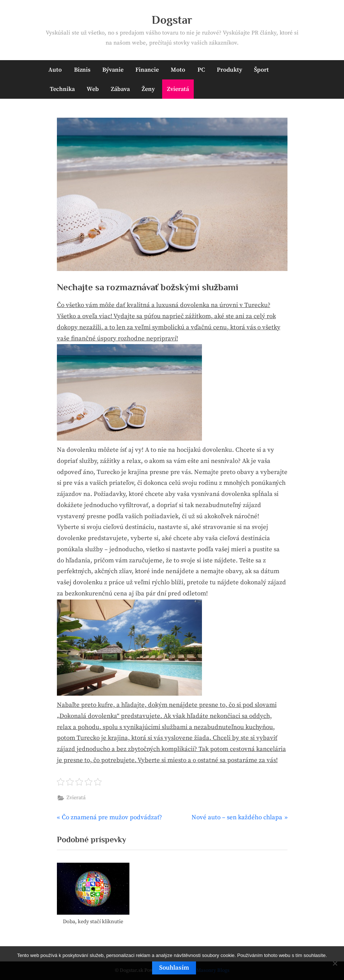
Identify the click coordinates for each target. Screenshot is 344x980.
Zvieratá (178, 89)
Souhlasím (174, 968)
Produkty (229, 70)
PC (201, 70)
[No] (335, 963)
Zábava (120, 89)
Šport (261, 70)
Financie (147, 70)
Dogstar (172, 20)
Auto (55, 70)
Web (93, 89)
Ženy (148, 89)
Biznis (82, 70)
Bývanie (113, 70)
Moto (178, 70)
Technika (62, 89)
